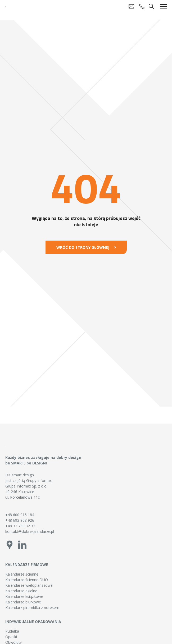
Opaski (11, 637)
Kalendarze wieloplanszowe (29, 585)
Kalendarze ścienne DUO (27, 580)
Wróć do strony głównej (83, 247)
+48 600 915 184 (20, 515)
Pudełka (12, 631)
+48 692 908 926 (20, 520)
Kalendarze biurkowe (23, 602)
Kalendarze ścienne (22, 574)
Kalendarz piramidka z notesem (32, 608)
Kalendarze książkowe (24, 596)
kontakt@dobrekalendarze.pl (30, 531)
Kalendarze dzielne (21, 591)
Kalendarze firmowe (27, 565)
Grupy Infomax (39, 480)
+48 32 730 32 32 (20, 526)
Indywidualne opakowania (33, 622)
